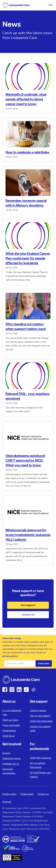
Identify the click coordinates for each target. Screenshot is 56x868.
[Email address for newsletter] (20, 663)
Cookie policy (27, 794)
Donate (6, 753)
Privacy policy (9, 794)
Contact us (43, 794)
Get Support (28, 605)
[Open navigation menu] (51, 5)
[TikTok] (26, 690)
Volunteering (9, 731)
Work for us (9, 736)
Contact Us (28, 615)
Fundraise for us (11, 764)
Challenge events (12, 758)
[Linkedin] (19, 690)
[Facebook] (5, 690)
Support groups (38, 711)
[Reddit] (33, 690)
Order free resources (41, 758)
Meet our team (10, 720)
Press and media (11, 725)
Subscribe (44, 663)
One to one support (40, 716)
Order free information (41, 721)
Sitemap (7, 802)
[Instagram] (12, 690)
